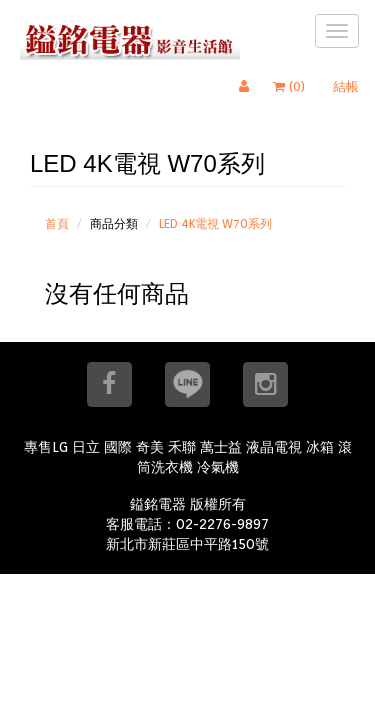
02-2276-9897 (222, 524)
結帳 (346, 86)
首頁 (57, 223)
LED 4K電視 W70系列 (215, 223)
